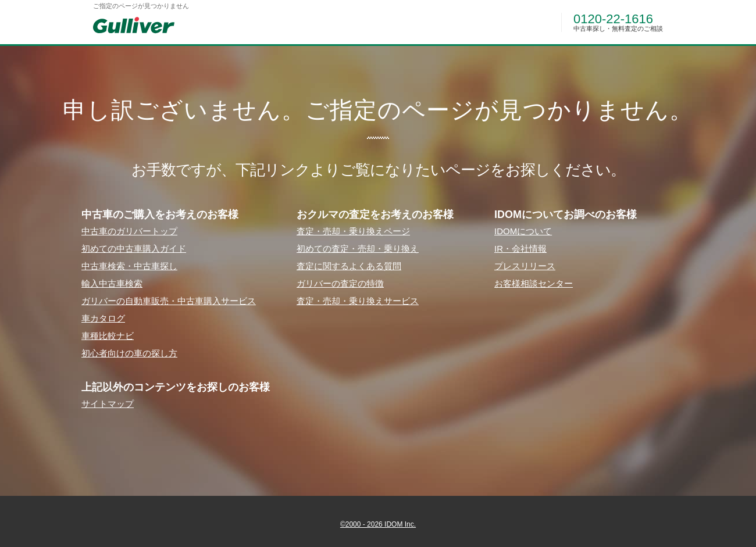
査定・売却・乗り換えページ (353, 231)
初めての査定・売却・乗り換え (358, 249)
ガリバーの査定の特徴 (340, 283)
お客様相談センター (534, 283)
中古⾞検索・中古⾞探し (129, 266)
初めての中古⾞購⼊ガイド (134, 249)
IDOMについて (523, 231)
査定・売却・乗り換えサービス (358, 301)
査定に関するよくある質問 (349, 266)
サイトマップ (108, 404)
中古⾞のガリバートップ (129, 231)
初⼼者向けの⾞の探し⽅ (129, 353)
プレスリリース (525, 266)
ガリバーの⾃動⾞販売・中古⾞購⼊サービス (169, 301)
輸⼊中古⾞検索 (112, 283)
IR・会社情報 (520, 249)
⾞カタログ (103, 318)
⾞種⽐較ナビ (108, 336)
